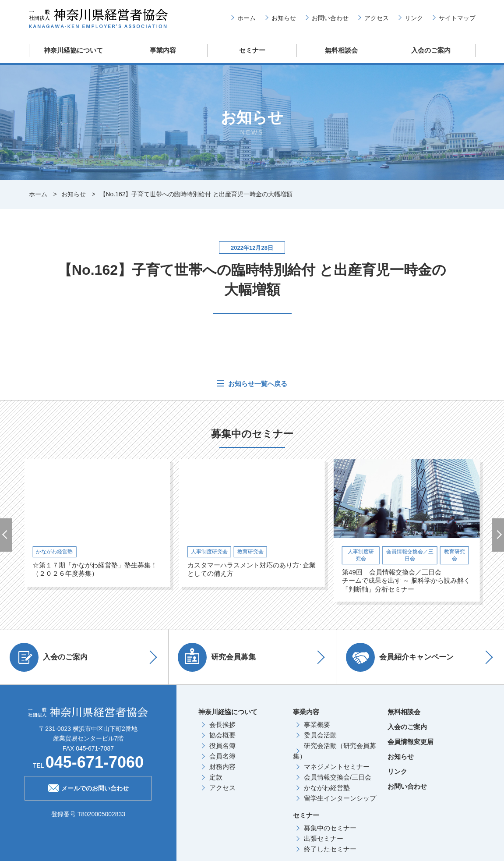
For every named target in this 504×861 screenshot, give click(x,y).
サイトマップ (457, 18)
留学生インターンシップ (340, 798)
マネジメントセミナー (337, 766)
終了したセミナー (330, 849)
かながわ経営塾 (327, 787)
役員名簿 (222, 745)
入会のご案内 (431, 50)
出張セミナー (324, 838)
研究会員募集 (219, 657)
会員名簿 (222, 756)
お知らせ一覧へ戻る (256, 383)
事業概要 (317, 724)
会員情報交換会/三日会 (338, 777)
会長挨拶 (222, 724)
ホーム (247, 18)
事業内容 (163, 50)
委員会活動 (320, 735)
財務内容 (222, 766)
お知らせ (284, 18)
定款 (216, 777)
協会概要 (222, 735)
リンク (414, 18)
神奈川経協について (73, 50)
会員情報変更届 (411, 741)
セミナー (252, 50)
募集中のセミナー (330, 827)
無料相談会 (341, 50)
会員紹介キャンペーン (401, 657)
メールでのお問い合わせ (88, 787)
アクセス (377, 18)
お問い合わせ (330, 18)
